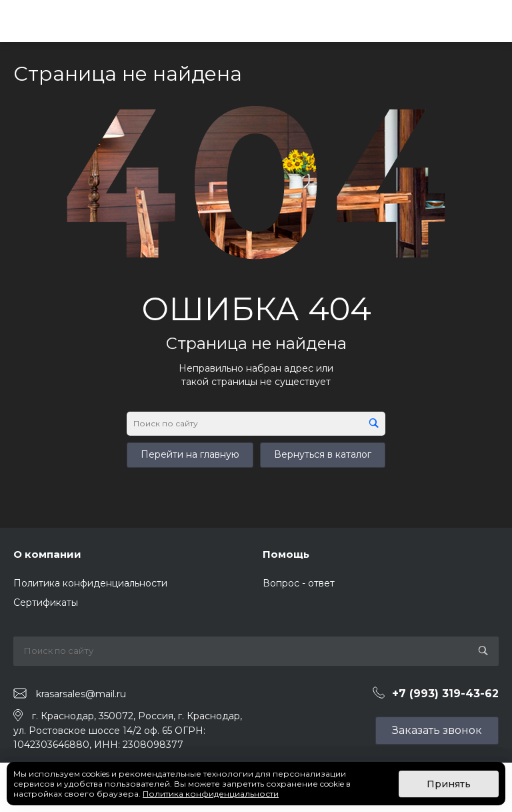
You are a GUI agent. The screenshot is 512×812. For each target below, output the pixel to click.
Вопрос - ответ (299, 583)
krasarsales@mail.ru (81, 694)
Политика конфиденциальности (90, 583)
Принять (449, 784)
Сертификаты (46, 602)
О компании (47, 554)
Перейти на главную (190, 454)
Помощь (286, 554)
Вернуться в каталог (323, 454)
